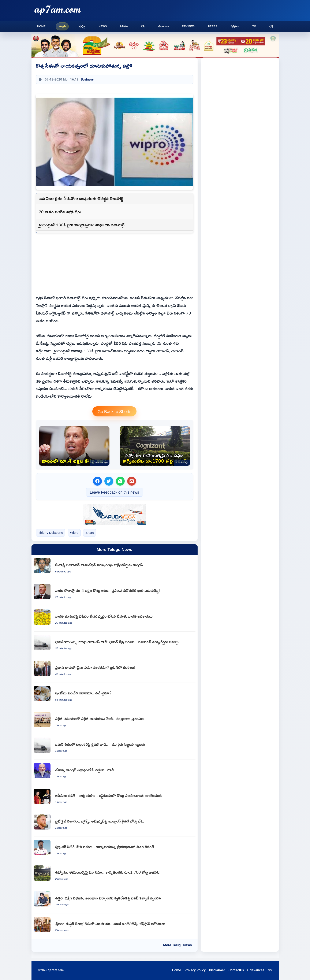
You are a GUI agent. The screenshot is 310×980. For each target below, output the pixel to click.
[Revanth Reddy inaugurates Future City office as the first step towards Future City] (115, 849)
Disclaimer (217, 970)
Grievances (256, 970)
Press (213, 26)
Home (41, 26)
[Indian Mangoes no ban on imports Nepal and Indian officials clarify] (115, 619)
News (103, 26)
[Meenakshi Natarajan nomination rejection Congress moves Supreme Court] (115, 567)
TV (254, 26)
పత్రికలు (235, 26)
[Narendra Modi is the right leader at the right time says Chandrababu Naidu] (115, 721)
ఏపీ (143, 26)
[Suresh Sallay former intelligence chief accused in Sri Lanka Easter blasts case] (115, 926)
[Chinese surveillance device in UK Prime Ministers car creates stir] (115, 670)
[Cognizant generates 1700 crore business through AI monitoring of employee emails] (155, 446)
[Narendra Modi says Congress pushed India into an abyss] (115, 773)
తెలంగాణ (163, 26)
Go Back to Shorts (114, 411)
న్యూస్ (62, 26)
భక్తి (271, 26)
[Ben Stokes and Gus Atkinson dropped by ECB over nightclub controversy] (115, 824)
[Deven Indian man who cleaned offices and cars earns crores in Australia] (115, 798)
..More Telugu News (177, 945)
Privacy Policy (195, 970)
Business (87, 79)
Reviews (188, 26)
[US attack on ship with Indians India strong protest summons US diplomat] (115, 644)
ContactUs (236, 970)
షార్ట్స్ (82, 26)
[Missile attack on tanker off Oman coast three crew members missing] (115, 747)
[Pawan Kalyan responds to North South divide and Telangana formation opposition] (115, 901)
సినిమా (124, 26)
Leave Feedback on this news (114, 492)
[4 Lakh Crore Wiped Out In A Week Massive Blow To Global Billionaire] (74, 446)
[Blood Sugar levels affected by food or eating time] (115, 696)
